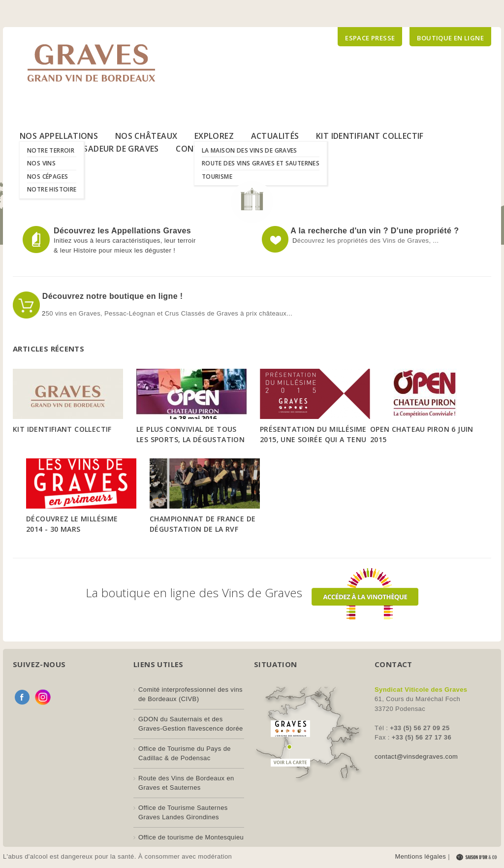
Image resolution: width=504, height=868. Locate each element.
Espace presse (370, 38)
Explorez (214, 136)
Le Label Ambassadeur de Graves (89, 149)
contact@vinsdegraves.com (416, 756)
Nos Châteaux (146, 136)
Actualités (275, 136)
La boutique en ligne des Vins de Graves (252, 593)
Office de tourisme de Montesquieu (191, 837)
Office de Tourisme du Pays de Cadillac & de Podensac (185, 754)
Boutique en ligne (450, 38)
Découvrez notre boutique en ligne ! (111, 296)
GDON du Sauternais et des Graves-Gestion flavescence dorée (191, 724)
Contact (196, 149)
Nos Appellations (59, 136)
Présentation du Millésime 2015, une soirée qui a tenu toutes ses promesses (313, 439)
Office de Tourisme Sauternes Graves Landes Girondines (183, 813)
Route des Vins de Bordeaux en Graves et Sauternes (186, 783)
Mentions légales (420, 856)
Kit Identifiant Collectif (370, 136)
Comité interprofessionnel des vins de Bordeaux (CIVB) (190, 694)
